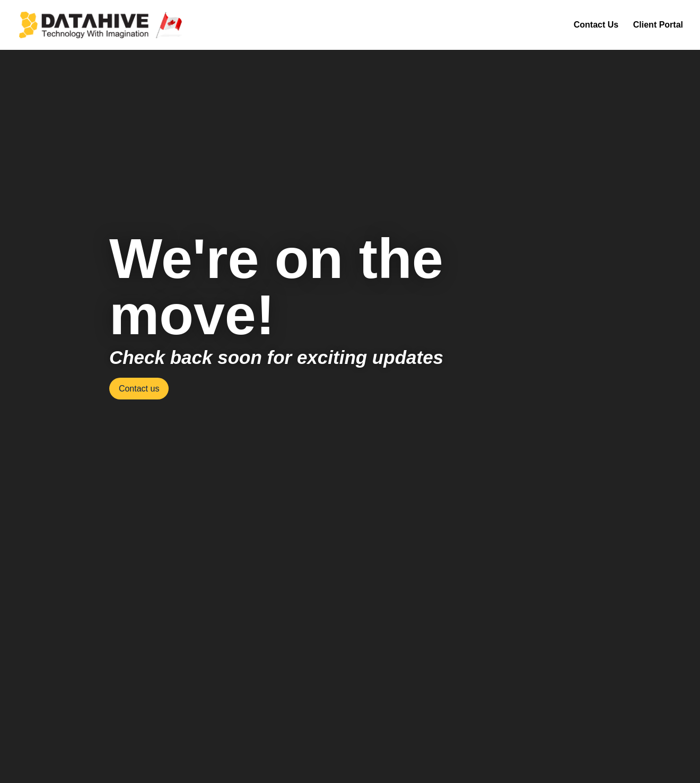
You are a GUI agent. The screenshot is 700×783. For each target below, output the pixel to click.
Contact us (139, 389)
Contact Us (596, 25)
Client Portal (658, 25)
